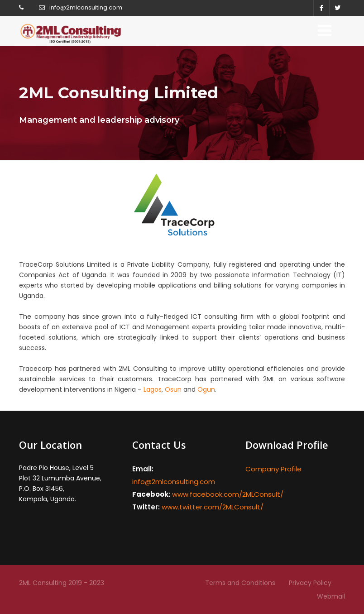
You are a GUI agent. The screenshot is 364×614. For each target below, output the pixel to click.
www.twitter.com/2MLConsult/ (213, 507)
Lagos (153, 389)
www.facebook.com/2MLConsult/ (228, 494)
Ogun (205, 389)
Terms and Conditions (240, 583)
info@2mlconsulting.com (86, 7)
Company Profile (273, 469)
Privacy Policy (310, 583)
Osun (173, 389)
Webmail (331, 596)
